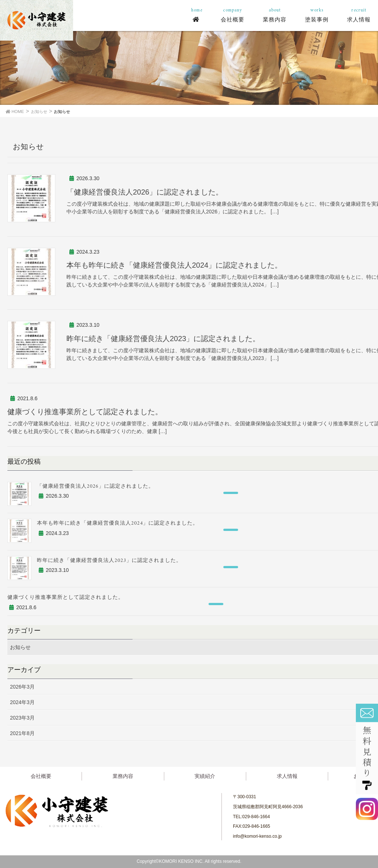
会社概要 (41, 776)
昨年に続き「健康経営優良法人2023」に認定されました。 (163, 339)
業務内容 (123, 776)
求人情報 (287, 776)
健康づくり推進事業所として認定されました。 (85, 412)
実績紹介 (205, 776)
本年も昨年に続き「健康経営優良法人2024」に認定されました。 (174, 265)
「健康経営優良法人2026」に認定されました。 (145, 192)
